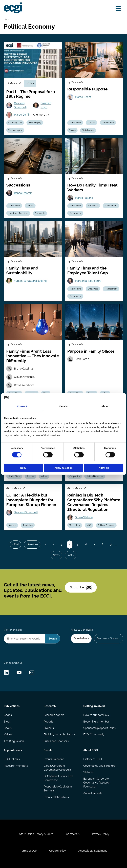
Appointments (13, 750)
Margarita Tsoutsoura (88, 281)
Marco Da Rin (22, 115)
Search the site (13, 630)
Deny (23, 468)
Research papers (54, 715)
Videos (8, 734)
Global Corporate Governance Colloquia (57, 768)
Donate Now (81, 638)
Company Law (15, 123)
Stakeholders (88, 130)
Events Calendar (54, 759)
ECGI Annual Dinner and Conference (58, 778)
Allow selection (63, 468)
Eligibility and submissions (60, 734)
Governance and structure (99, 766)
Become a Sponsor (109, 638)
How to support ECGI (96, 715)
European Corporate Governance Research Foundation (97, 783)
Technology (75, 525)
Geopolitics (75, 476)
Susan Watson (84, 517)
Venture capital (15, 130)
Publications (12, 706)
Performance (108, 123)
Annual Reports (93, 793)
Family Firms (75, 123)
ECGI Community (94, 734)
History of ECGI (93, 759)
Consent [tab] (22, 406)
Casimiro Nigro (46, 105)
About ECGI (91, 750)
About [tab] (105, 406)
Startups (12, 525)
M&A (89, 525)
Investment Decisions (18, 213)
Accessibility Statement (93, 851)
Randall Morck (23, 193)
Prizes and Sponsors (56, 741)
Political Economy (95, 476)
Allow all (104, 468)
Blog (7, 722)
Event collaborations (56, 797)
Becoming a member (96, 722)
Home (7, 19)
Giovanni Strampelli (20, 105)
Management (111, 206)
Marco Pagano (84, 198)
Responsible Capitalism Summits (58, 789)
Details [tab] (63, 406)
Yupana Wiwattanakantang (30, 281)
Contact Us (73, 834)
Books (8, 728)
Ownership (40, 213)
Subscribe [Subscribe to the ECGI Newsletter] (81, 587)
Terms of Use (28, 851)
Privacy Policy (101, 834)
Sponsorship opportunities (99, 728)
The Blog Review (14, 741)
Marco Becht (83, 97)
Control (30, 206)
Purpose (92, 123)
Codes (8, 715)
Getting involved (94, 706)
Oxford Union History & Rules (35, 834)
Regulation (28, 525)
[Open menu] (118, 9)
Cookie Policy (58, 851)
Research (50, 706)
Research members (16, 766)
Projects (49, 728)
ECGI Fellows (12, 759)
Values (73, 130)
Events (48, 750)
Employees (93, 206)
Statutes (88, 772)
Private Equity (35, 123)
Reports (48, 722)
